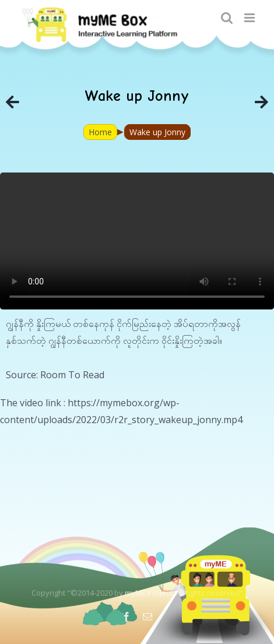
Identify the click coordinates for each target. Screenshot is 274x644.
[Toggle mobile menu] (250, 18)
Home (100, 132)
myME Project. (149, 593)
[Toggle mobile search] (227, 18)
